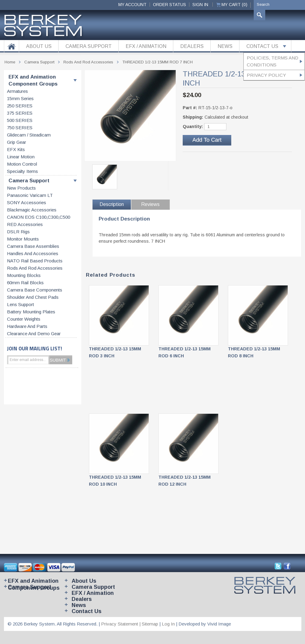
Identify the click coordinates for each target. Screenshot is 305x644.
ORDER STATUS (169, 5)
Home (10, 62)
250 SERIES (20, 106)
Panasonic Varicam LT (30, 195)
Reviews (150, 204)
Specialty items (22, 171)
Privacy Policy (266, 75)
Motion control (22, 164)
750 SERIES (20, 128)
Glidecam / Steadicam (29, 135)
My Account (132, 5)
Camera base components (35, 290)
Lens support (20, 305)
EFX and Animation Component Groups (33, 80)
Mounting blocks (24, 275)
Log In (168, 624)
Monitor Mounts (23, 239)
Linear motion (21, 157)
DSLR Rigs (18, 232)
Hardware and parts (27, 326)
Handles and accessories (33, 254)
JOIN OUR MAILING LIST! (34, 348)
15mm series (20, 99)
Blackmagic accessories (32, 210)
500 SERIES (20, 120)
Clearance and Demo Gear (34, 334)
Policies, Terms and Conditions (273, 61)
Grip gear (17, 142)
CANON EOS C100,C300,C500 (39, 217)
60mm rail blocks (25, 283)
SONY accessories (27, 203)
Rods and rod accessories (35, 268)
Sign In (200, 5)
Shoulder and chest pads (33, 297)
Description (112, 204)
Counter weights (24, 319)
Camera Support (29, 181)
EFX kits (16, 150)
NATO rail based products (35, 261)
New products (21, 188)
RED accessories (25, 224)
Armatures (17, 91)
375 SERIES (20, 113)
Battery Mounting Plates (31, 312)
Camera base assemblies (33, 246)
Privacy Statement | (121, 624)
